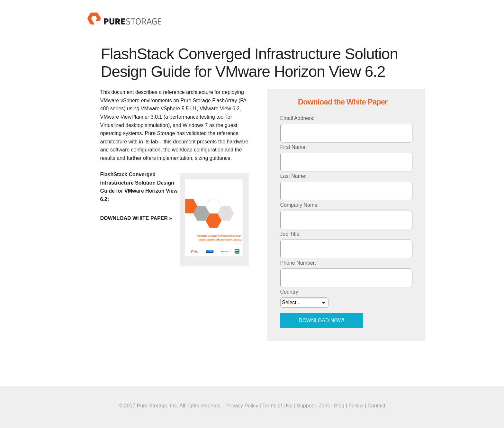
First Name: (294, 147)
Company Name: (300, 205)
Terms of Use (277, 406)
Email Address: (297, 118)
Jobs (324, 406)
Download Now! (321, 320)
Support (306, 406)
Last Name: (293, 176)
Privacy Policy (242, 406)
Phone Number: (298, 263)
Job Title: (291, 234)
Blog (339, 406)
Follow (356, 406)
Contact (377, 406)
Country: (290, 292)
